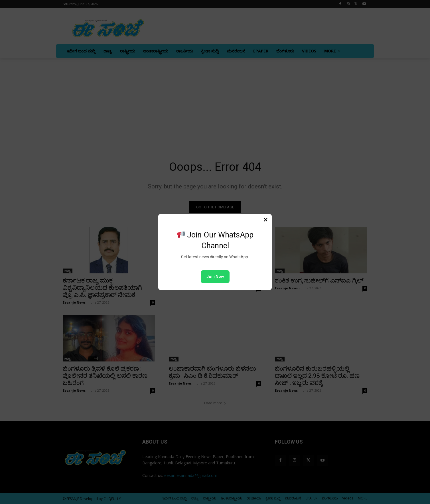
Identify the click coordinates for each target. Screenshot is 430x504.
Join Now (215, 277)
